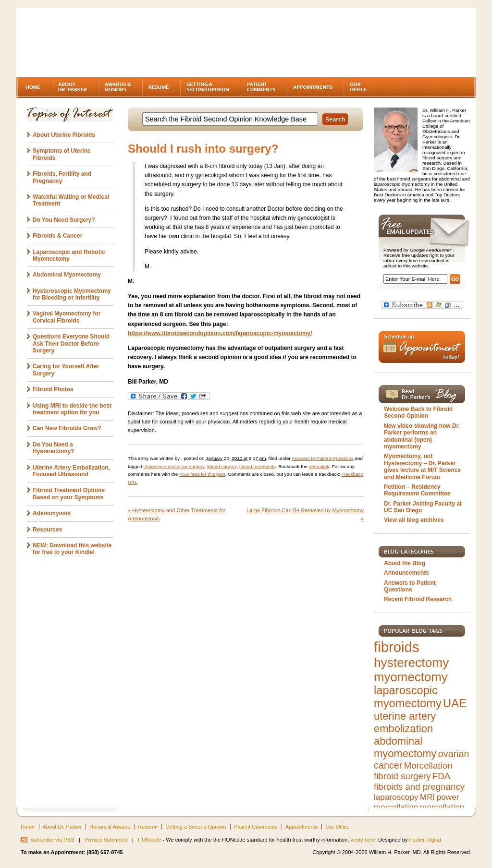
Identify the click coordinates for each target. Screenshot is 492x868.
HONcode (149, 840)
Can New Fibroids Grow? (67, 428)
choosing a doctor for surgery (174, 466)
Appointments (301, 827)
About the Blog (405, 563)
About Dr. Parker (62, 827)
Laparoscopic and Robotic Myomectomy (69, 255)
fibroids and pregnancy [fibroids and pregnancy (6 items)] (419, 787)
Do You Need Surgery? (64, 220)
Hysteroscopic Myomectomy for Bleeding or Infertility (72, 294)
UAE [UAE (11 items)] (455, 703)
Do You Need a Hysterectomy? (54, 448)
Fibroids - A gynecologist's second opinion (99, 43)
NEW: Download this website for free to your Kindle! (72, 549)
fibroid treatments (258, 466)
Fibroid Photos (53, 389)
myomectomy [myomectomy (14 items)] (411, 677)
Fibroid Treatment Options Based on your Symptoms (69, 494)
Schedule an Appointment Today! (422, 347)
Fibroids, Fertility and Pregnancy (62, 177)
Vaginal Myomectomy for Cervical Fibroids (67, 317)
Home (28, 827)
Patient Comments (256, 827)
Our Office (337, 827)
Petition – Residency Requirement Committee (417, 490)
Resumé (148, 827)
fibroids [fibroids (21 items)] (397, 647)
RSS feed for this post (202, 474)
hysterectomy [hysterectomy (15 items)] (411, 663)
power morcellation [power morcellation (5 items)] (416, 802)
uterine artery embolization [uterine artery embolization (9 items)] (405, 722)
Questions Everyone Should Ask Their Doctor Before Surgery (71, 344)
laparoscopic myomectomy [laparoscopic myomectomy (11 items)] (408, 697)
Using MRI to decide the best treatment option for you (72, 409)
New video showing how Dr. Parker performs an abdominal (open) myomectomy (422, 436)
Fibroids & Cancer (57, 236)
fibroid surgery (222, 466)
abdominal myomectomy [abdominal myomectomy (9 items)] (405, 747)
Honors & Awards (110, 827)
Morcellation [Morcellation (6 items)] (428, 766)
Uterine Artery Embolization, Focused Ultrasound (71, 471)
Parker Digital (425, 840)
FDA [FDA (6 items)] (441, 776)
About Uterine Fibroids (64, 135)
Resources (47, 530)
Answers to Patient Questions (323, 458)
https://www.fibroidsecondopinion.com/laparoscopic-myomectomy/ (220, 333)
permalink (319, 466)
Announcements (406, 573)
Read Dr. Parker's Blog (422, 394)
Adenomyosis (52, 513)
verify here (363, 840)
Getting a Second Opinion (196, 827)
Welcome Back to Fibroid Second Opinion (418, 412)
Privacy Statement (106, 840)
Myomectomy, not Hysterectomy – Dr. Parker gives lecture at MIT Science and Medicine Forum (422, 466)
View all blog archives (414, 520)
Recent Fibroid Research (418, 599)
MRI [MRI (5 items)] (427, 797)
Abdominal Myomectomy (67, 275)
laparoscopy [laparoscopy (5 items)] (396, 797)
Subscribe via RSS (52, 840)
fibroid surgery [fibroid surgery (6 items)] (402, 776)
